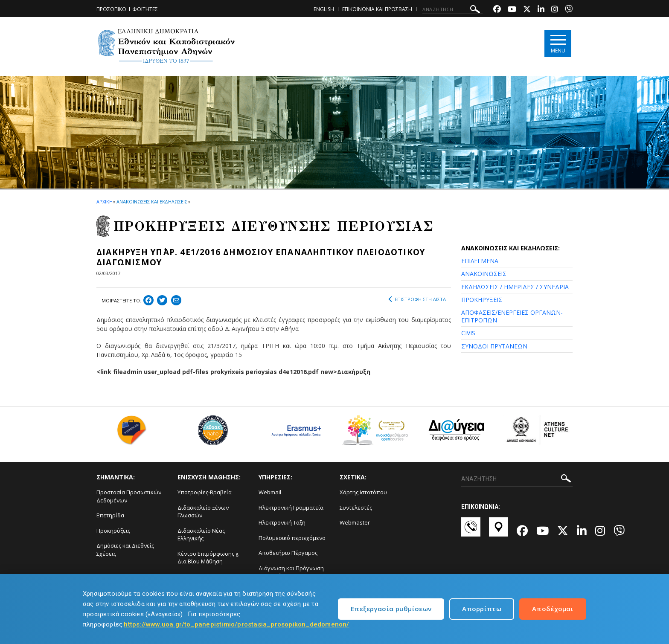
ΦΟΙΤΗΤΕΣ (145, 9)
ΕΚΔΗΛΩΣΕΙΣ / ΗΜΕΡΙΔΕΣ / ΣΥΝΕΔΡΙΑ (515, 287)
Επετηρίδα (110, 515)
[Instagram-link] (555, 10)
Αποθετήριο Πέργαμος (288, 553)
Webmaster (355, 522)
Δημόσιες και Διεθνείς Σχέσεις (125, 550)
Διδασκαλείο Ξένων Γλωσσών (203, 512)
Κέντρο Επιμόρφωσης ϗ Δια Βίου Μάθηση (208, 558)
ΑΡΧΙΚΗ (104, 202)
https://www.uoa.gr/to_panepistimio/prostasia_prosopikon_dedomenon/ (236, 624)
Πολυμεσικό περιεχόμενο (292, 538)
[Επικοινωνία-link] (471, 531)
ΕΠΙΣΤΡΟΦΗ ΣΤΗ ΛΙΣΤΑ (417, 299)
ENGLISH (324, 9)
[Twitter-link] (527, 10)
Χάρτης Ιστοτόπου (363, 492)
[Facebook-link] (497, 10)
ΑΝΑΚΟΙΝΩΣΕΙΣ (484, 274)
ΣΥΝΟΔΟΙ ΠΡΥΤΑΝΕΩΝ (494, 346)
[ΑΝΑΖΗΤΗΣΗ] (452, 9)
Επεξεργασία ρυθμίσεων (391, 609)
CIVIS (468, 333)
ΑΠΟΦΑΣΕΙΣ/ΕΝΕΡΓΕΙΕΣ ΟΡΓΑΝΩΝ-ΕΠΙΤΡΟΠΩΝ (512, 316)
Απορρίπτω (482, 609)
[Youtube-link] (512, 10)
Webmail (270, 492)
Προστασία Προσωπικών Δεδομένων (129, 496)
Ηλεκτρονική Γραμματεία (291, 508)
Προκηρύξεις (113, 531)
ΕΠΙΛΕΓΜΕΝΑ (480, 261)
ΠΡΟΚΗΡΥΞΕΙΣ (482, 300)
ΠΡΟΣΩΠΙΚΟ (111, 9)
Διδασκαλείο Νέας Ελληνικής (201, 535)
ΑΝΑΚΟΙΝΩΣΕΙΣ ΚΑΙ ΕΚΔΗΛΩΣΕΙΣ (152, 202)
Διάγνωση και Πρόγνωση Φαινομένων (291, 572)
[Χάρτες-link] (499, 531)
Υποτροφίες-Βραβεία (205, 492)
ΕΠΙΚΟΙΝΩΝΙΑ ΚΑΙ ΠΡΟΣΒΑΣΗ (377, 9)
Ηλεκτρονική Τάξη (282, 522)
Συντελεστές (356, 508)
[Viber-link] (569, 10)
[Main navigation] (558, 43)
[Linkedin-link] (541, 10)
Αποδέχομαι (553, 609)
